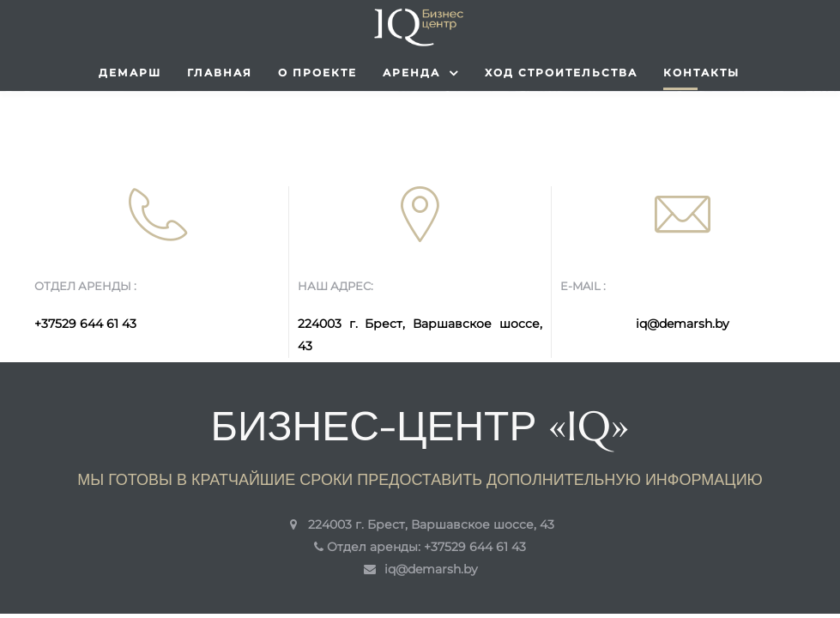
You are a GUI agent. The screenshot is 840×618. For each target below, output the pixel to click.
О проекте (317, 73)
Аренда (421, 73)
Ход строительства (561, 73)
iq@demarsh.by (683, 324)
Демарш (130, 73)
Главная (220, 73)
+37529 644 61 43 (85, 324)
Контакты (701, 73)
